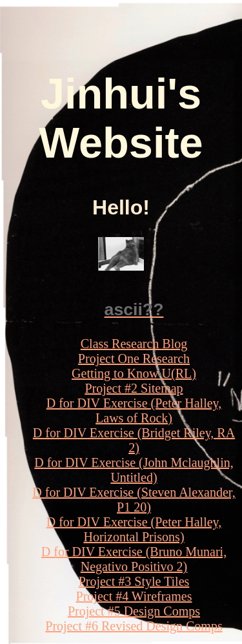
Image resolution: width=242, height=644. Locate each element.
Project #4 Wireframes (134, 596)
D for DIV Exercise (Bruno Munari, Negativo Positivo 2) (134, 559)
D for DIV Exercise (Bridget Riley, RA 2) (134, 440)
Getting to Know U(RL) (134, 373)
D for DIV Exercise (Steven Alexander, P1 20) (134, 500)
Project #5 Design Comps (134, 611)
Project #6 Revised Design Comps (134, 626)
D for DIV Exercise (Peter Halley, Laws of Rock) (134, 410)
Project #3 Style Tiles (134, 581)
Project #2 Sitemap (134, 388)
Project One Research (134, 358)
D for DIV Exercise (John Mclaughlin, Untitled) (134, 470)
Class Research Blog (134, 344)
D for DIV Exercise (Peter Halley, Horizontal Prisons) (134, 529)
